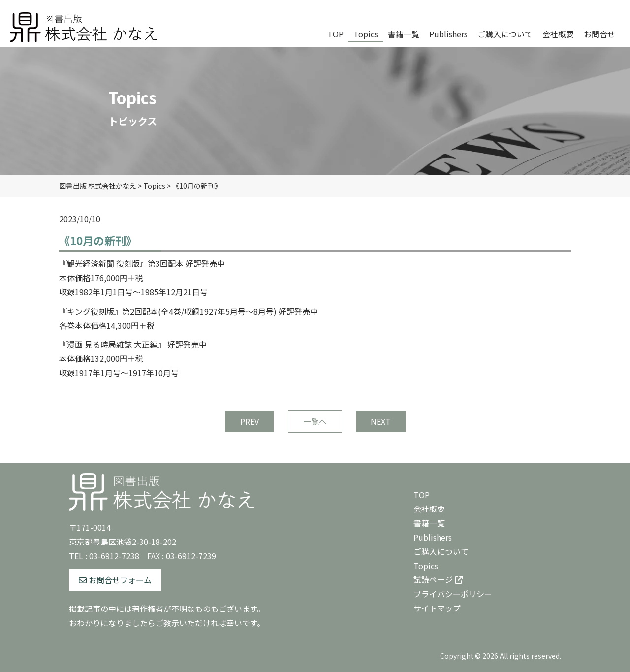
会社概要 (429, 509)
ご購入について (441, 551)
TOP (422, 495)
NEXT (381, 421)
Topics (426, 566)
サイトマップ (437, 608)
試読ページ (438, 579)
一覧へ (315, 421)
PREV (250, 421)
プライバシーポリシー (453, 594)
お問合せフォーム (115, 580)
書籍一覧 (429, 523)
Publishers (433, 537)
